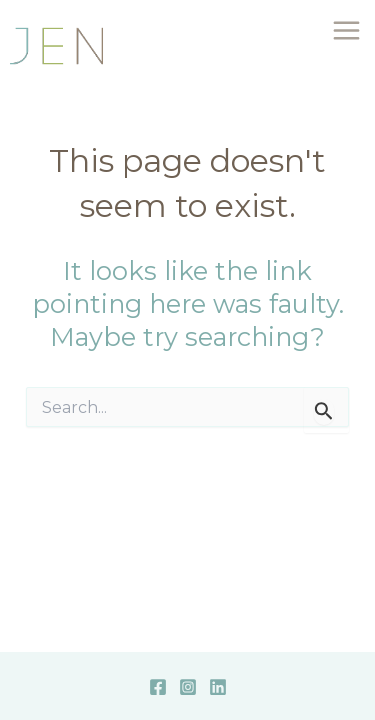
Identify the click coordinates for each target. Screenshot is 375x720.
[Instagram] (188, 687)
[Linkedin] (218, 687)
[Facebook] (158, 687)
